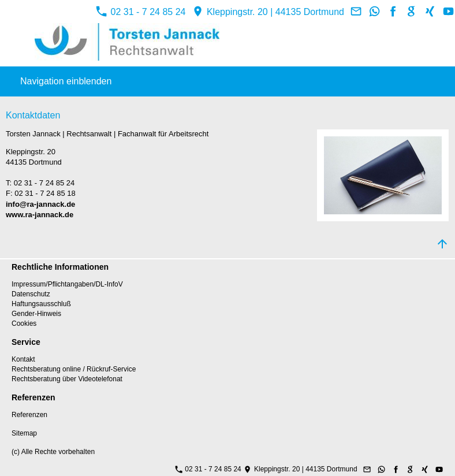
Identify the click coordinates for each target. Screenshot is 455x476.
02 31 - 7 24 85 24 (141, 12)
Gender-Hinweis (36, 314)
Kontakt (23, 359)
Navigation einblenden (66, 81)
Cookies (24, 323)
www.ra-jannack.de (40, 215)
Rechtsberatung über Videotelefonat (67, 379)
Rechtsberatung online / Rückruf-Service (74, 369)
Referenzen (29, 415)
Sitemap (24, 433)
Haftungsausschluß (41, 304)
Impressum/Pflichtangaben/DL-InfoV (67, 284)
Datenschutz (31, 294)
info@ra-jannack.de (40, 204)
